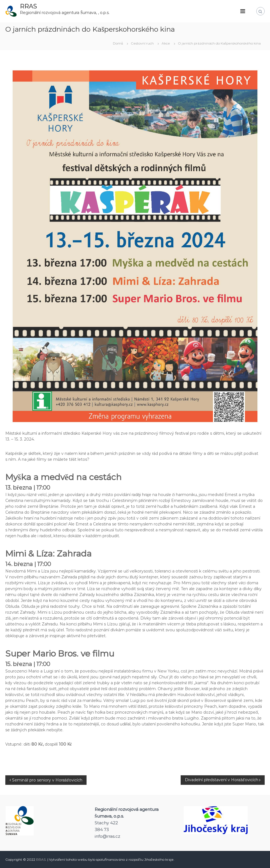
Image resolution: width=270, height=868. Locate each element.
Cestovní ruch (142, 43)
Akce (166, 43)
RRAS (28, 6)
